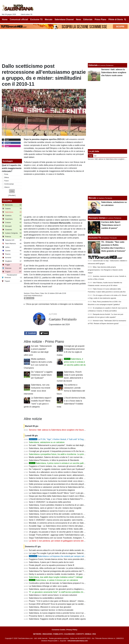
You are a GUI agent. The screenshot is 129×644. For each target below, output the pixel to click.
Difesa (7, 177)
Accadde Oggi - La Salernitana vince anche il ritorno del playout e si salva (61, 526)
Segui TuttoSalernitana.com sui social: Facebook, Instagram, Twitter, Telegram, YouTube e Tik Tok (72, 538)
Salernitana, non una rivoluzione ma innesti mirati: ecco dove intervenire (61, 481)
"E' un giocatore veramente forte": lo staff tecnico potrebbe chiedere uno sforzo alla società (69, 592)
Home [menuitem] (5, 19)
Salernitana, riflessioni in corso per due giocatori (50, 607)
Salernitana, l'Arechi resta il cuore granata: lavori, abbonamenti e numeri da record (65, 475)
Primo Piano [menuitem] (100, 19)
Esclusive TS (95, 238)
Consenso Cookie (58, 630)
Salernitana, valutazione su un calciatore (47, 442)
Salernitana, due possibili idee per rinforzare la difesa (52, 448)
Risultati (12, 195)
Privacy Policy (72, 630)
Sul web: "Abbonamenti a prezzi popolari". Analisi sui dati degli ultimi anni (61, 445)
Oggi (90, 156)
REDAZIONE (47, 634)
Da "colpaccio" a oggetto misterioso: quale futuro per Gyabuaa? (42, 375)
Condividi (31, 333)
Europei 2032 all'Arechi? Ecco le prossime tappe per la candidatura (58, 604)
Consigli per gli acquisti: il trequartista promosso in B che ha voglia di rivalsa (62, 451)
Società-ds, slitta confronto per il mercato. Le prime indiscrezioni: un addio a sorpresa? (67, 568)
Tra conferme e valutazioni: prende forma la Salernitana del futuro (58, 487)
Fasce (7, 181)
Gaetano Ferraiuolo (33, 296)
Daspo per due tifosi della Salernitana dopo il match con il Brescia (58, 496)
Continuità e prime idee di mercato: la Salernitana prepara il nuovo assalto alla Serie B (67, 583)
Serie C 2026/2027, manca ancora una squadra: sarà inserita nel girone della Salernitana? (69, 520)
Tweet (44, 333)
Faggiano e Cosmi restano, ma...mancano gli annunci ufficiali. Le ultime (60, 466)
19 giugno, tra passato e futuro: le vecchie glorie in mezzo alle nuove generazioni (64, 532)
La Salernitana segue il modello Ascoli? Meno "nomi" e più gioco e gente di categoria (66, 493)
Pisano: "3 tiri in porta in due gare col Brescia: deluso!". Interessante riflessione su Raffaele (69, 601)
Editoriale (93, 65)
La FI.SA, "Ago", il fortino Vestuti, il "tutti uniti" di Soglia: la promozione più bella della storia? (74, 439)
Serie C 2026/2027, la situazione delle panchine (50, 502)
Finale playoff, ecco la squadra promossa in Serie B (52, 565)
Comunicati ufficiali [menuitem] (19, 19)
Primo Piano (35, 293)
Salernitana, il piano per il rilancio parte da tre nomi (51, 562)
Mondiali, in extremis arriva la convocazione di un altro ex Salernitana (59, 523)
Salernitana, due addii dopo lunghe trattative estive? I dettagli (56, 577)
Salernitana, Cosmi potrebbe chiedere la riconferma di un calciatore (59, 505)
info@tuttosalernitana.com (78, 641)
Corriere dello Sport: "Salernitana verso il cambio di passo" (111, 225)
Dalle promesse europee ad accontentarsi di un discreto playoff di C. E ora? (62, 484)
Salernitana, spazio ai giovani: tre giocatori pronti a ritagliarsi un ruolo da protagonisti (66, 589)
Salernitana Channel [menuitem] (64, 19)
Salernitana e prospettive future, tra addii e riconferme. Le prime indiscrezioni (63, 454)
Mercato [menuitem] (49, 19)
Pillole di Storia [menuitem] (116, 19)
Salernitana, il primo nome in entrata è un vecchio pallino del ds (75, 362)
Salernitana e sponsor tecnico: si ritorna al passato (51, 610)
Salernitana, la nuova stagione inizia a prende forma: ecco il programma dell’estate (65, 613)
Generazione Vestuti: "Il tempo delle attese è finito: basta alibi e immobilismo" (63, 529)
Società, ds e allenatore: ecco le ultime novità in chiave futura (56, 472)
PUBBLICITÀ (58, 634)
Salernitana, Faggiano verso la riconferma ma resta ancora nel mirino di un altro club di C (68, 517)
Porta (6, 174)
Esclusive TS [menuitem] (36, 19)
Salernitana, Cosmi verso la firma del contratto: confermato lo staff (58, 514)
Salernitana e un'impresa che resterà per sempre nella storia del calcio (64, 556)
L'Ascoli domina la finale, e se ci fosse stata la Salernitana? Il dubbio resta (61, 499)
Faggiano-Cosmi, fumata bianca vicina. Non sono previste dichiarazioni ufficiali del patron (68, 559)
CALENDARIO (69, 634)
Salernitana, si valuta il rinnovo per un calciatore (53, 580)
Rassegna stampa (97, 218)
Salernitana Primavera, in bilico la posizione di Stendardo (54, 460)
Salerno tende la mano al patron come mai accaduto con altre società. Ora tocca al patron (68, 478)
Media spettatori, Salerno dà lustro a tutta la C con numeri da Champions (61, 457)
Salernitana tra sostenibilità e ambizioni (46, 598)
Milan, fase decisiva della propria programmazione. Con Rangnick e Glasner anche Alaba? (105, 270)
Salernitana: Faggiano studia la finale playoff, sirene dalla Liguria (57, 619)
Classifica (7, 201)
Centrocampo (9, 184)
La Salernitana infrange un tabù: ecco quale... (49, 586)
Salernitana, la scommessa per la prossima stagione (52, 490)
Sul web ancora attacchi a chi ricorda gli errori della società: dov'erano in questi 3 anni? (67, 550)
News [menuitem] (79, 19)
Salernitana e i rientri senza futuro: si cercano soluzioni (53, 595)
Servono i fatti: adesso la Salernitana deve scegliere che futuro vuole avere (62, 430)
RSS (94, 634)
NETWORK (37, 634)
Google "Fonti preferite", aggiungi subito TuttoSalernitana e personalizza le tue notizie (66, 535)
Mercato (92, 198)
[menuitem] (125, 20)
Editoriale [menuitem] (88, 19)
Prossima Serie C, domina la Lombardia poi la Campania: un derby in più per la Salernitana (69, 616)
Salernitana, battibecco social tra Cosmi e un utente (52, 511)
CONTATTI (80, 634)
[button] (12, 191)
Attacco (7, 187)
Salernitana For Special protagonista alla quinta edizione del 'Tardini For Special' (64, 571)
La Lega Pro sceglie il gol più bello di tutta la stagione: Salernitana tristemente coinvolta (67, 553)
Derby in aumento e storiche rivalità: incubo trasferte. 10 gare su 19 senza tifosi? (64, 574)
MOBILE (88, 634)
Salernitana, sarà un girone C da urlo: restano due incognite (55, 508)
